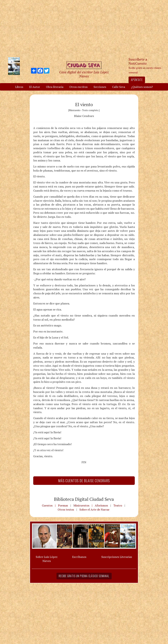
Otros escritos (78, 87)
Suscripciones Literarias (117, 557)
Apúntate (137, 80)
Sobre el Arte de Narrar (94, 509)
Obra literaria (55, 87)
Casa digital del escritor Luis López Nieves (84, 74)
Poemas (63, 505)
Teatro (118, 505)
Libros (19, 87)
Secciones (100, 87)
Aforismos (101, 505)
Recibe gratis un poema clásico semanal (84, 576)
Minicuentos (81, 505)
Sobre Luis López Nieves (47, 559)
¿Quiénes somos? (142, 87)
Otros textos (66, 509)
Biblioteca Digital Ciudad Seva (84, 499)
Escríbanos (79, 557)
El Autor (35, 87)
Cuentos (47, 505)
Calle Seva (119, 87)
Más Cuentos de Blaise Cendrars (84, 481)
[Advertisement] (84, 28)
